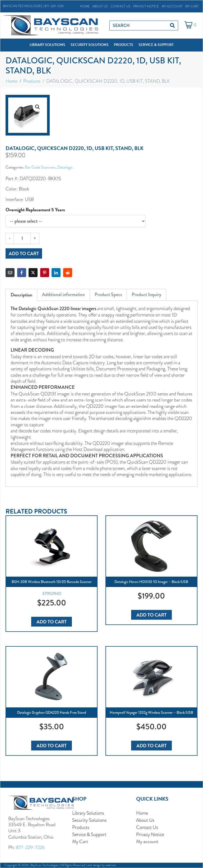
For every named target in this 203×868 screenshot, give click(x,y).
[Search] (172, 25)
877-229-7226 (54, 6)
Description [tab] (21, 295)
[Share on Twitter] (33, 273)
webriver (111, 865)
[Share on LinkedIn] (56, 273)
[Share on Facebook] (22, 273)
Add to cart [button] (52, 622)
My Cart (192, 6)
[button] (47, 45)
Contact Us (121, 6)
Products (81, 827)
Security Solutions (89, 820)
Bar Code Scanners (40, 167)
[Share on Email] (10, 273)
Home (85, 6)
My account (172, 6)
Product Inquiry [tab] (146, 295)
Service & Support (89, 834)
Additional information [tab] (63, 295)
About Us (100, 6)
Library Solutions (88, 813)
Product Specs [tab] (108, 295)
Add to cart (24, 253)
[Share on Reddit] (68, 273)
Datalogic (65, 167)
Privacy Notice (146, 6)
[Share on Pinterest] (45, 273)
